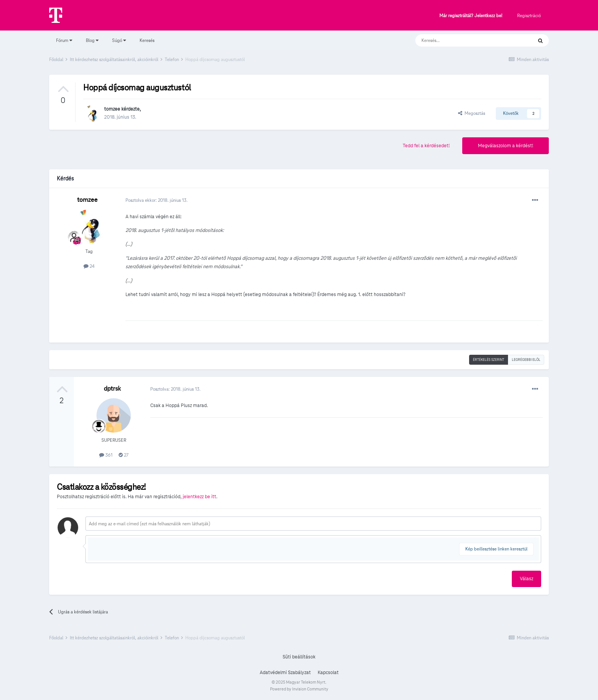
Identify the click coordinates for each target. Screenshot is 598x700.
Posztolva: (175, 389)
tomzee (112, 109)
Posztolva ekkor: (157, 200)
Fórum (64, 40)
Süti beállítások (299, 657)
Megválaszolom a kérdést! (506, 146)
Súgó (119, 40)
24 (89, 266)
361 (106, 455)
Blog (92, 40)
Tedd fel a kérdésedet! (426, 146)
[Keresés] (466, 40)
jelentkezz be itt (199, 497)
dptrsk (112, 389)
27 (124, 455)
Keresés (147, 40)
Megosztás (472, 113)
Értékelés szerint (489, 360)
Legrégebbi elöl (526, 360)
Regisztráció (529, 15)
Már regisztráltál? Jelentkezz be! (471, 16)
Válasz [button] (526, 579)
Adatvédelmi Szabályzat (285, 673)
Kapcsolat (328, 673)
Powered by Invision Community (299, 689)
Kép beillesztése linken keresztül (496, 549)
